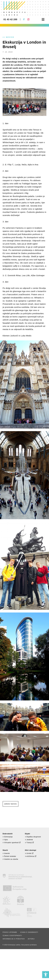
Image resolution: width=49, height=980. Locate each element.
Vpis (5, 840)
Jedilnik (29, 840)
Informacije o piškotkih (14, 939)
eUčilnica (30, 856)
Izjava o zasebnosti (29, 932)
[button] (46, 975)
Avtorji (31, 939)
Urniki (28, 853)
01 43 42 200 (10, 20)
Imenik (6, 853)
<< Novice (8, 37)
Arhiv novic (11, 804)
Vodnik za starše (10, 859)
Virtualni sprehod (11, 843)
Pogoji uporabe (10, 932)
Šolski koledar (9, 856)
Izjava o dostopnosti (12, 936)
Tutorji (28, 843)
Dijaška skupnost (33, 837)
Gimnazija (8, 837)
